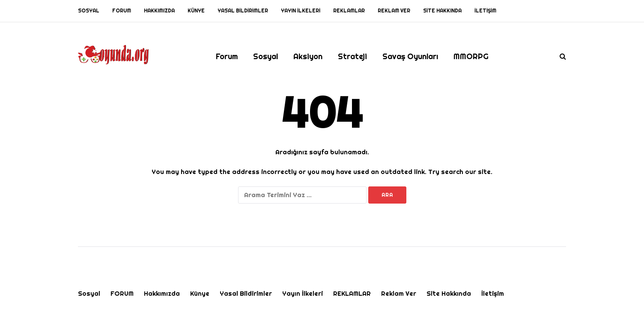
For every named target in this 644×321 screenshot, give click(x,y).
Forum (227, 56)
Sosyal (89, 11)
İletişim (485, 11)
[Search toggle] (560, 56)
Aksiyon (308, 56)
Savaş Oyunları (410, 56)
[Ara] (302, 195)
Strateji (352, 56)
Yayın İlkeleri (301, 11)
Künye (196, 11)
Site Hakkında (442, 11)
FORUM (122, 11)
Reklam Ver (394, 11)
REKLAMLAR (349, 11)
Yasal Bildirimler (243, 11)
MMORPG (471, 56)
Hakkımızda (159, 11)
